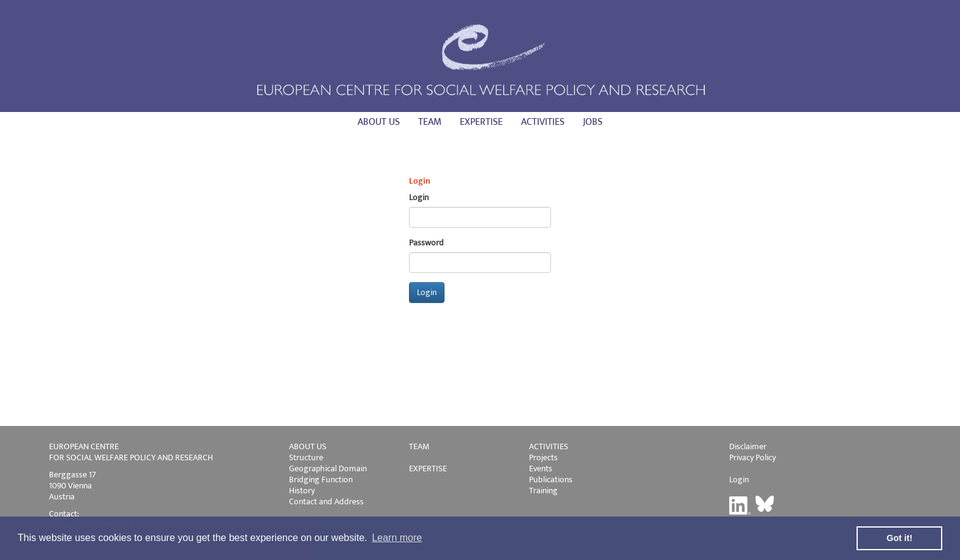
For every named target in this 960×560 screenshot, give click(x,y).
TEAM (419, 446)
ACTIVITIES (549, 446)
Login (739, 480)
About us (379, 122)
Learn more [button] (397, 538)
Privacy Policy (752, 457)
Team (430, 122)
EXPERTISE (428, 469)
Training (543, 491)
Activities (543, 122)
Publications (551, 480)
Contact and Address (326, 502)
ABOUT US (308, 446)
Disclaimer (748, 446)
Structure (306, 457)
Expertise (481, 122)
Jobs (593, 122)
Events (541, 469)
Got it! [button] (899, 538)
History (302, 491)
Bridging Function (321, 480)
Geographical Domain (328, 469)
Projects (543, 457)
